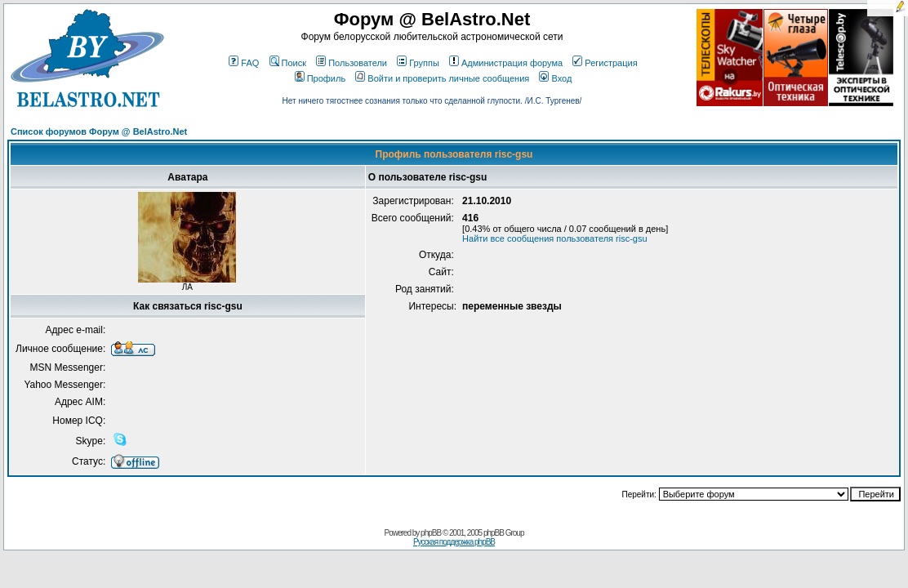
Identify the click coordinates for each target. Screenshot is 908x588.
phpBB (431, 533)
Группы (418, 63)
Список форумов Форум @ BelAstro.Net (99, 131)
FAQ (244, 63)
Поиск (288, 63)
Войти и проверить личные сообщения (442, 78)
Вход (555, 78)
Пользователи (352, 63)
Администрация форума (506, 63)
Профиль (320, 78)
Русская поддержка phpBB (454, 542)
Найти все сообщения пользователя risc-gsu (555, 238)
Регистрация (605, 63)
